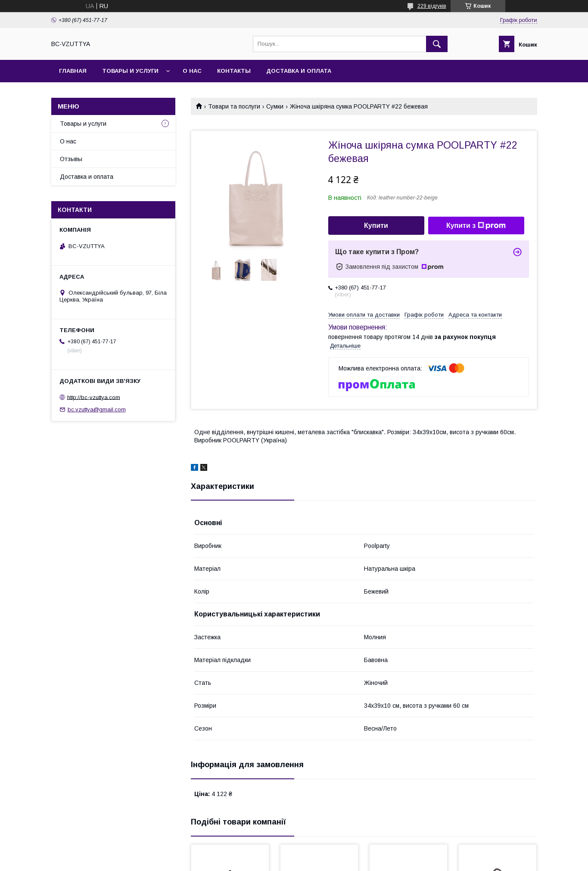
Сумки (275, 106)
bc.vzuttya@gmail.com (97, 409)
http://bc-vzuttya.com (94, 397)
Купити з (476, 226)
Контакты (234, 71)
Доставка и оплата (299, 71)
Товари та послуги (234, 106)
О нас (192, 71)
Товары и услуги (130, 71)
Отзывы (71, 159)
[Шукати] (437, 44)
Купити (376, 226)
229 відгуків (432, 6)
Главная (73, 71)
